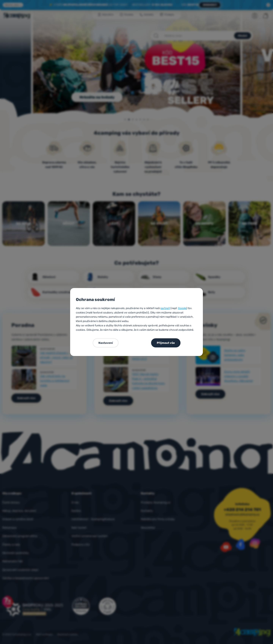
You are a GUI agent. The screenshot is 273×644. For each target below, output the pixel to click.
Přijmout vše (166, 343)
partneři (165, 308)
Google (182, 308)
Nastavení (106, 343)
